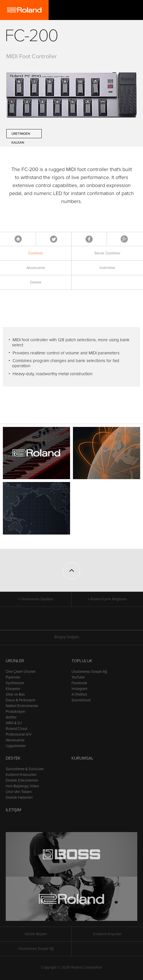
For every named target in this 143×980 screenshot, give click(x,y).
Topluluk (82, 661)
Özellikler (36, 253)
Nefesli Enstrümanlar (22, 706)
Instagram (79, 689)
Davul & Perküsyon (21, 700)
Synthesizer (15, 683)
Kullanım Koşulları (107, 934)
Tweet (54, 239)
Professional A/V (19, 734)
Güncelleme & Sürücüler (25, 769)
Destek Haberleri (19, 798)
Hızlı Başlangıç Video (22, 786)
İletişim (13, 810)
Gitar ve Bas (15, 694)
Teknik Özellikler (107, 253)
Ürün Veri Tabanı (19, 792)
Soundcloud (81, 700)
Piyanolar (13, 677)
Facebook (89, 239)
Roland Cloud (16, 729)
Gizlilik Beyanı (36, 934)
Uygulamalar (16, 746)
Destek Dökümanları (22, 780)
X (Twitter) (79, 694)
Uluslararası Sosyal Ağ (89, 672)
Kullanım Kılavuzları (21, 775)
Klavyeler (13, 689)
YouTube (78, 677)
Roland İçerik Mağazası (109, 599)
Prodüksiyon (15, 712)
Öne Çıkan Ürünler (21, 672)
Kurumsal (83, 758)
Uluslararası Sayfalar (37, 599)
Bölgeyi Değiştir (71, 637)
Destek (36, 282)
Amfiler (11, 717)
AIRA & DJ (14, 723)
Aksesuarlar (36, 268)
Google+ (124, 239)
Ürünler (15, 661)
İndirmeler (107, 268)
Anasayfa (18, 239)
